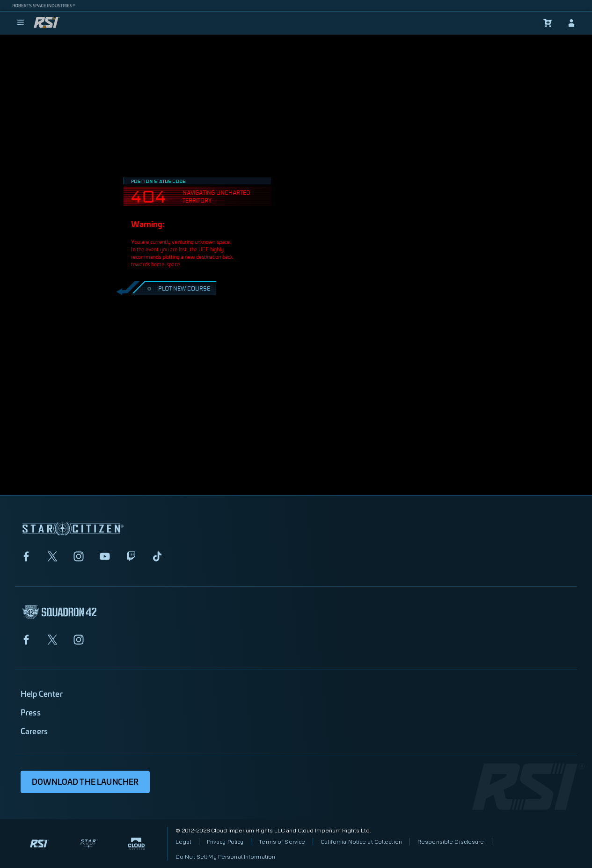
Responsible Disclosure (451, 842)
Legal (183, 842)
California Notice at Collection (361, 842)
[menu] (21, 23)
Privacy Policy (225, 842)
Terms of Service (282, 842)
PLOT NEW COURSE (178, 288)
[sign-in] (571, 23)
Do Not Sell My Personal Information (225, 857)
